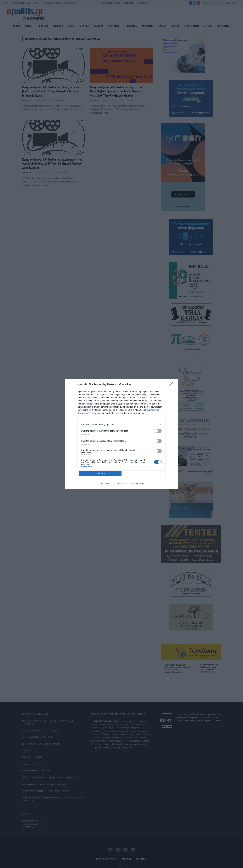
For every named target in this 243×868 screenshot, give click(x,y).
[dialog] (122, 434)
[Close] (172, 385)
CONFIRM (100, 473)
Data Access (121, 484)
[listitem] (122, 424)
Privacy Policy (138, 484)
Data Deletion (105, 484)
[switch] (158, 431)
